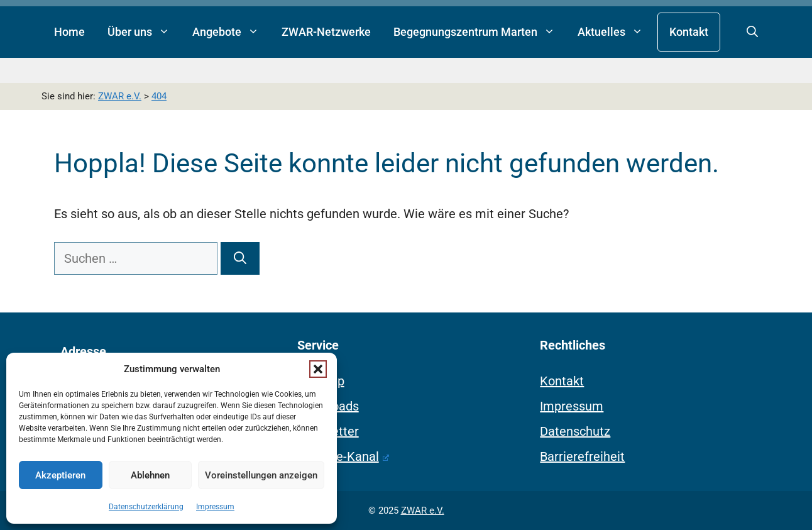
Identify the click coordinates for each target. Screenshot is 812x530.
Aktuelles (616, 32)
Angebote (231, 32)
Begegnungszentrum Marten (480, 32)
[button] (318, 369)
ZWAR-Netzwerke (326, 32)
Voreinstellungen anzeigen (261, 475)
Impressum (215, 507)
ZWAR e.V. (423, 511)
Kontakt (689, 32)
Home (69, 32)
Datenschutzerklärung (146, 507)
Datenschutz (575, 431)
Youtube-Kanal (343, 456)
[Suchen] (240, 258)
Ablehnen (150, 475)
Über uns (144, 32)
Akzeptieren (60, 475)
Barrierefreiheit (582, 456)
